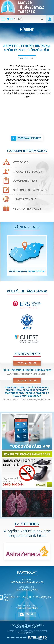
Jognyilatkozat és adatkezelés (27, 625)
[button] (4, 255)
